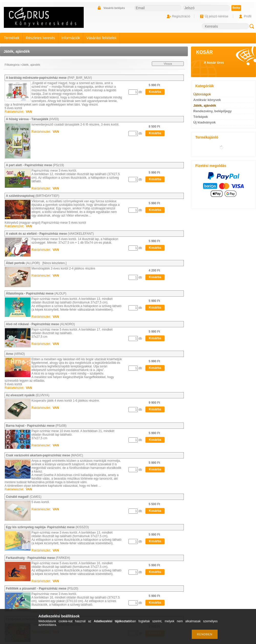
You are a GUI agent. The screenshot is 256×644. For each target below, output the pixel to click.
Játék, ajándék (205, 105)
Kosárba (155, 92)
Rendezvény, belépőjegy (212, 111)
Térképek (201, 117)
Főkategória (12, 65)
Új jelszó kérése (217, 16)
